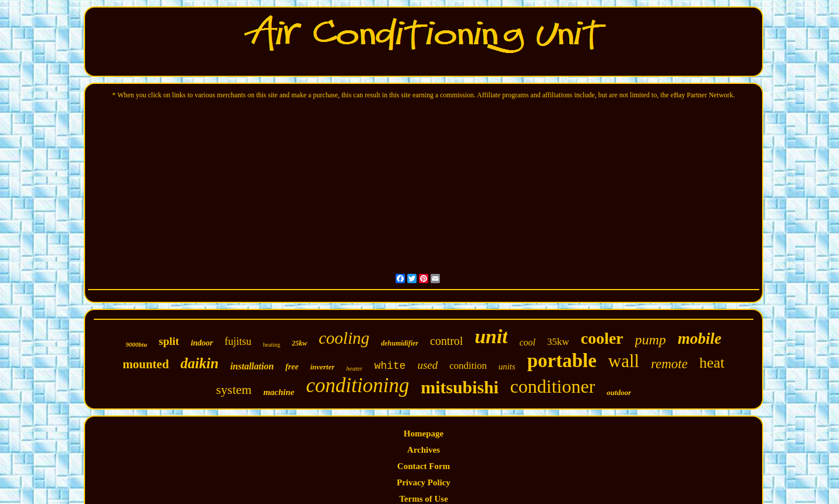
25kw (299, 343)
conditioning (357, 385)
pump (651, 340)
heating (272, 345)
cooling (344, 338)
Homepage (424, 433)
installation (252, 366)
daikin (200, 363)
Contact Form (424, 466)
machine (279, 392)
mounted (145, 364)
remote (669, 364)
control (447, 341)
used (427, 365)
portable (562, 361)
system (234, 390)
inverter (322, 367)
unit (491, 336)
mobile (699, 339)
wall (624, 361)
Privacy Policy (424, 482)
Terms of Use (424, 499)
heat (712, 363)
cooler (602, 338)
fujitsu (238, 341)
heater (354, 368)
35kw (558, 342)
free (292, 367)
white (390, 366)
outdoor (619, 392)
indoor (202, 343)
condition (468, 366)
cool (527, 342)
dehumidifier (400, 343)
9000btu (137, 344)
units (507, 366)
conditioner (553, 386)
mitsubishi (459, 387)
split (169, 341)
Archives (424, 450)
